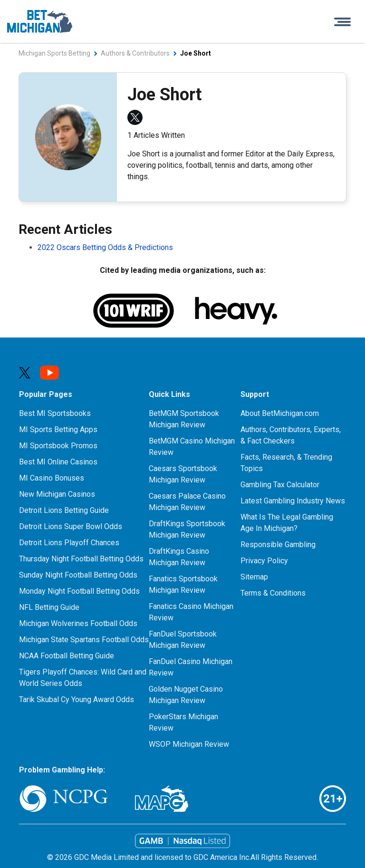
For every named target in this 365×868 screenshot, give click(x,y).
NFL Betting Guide (49, 607)
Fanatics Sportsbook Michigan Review (183, 584)
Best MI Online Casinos (58, 462)
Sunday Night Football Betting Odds (78, 575)
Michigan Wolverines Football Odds (78, 623)
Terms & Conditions (273, 593)
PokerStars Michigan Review (183, 722)
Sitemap (254, 577)
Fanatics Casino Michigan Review (191, 612)
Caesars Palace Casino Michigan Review (187, 502)
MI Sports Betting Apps (58, 429)
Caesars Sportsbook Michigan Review (183, 474)
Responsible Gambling (278, 545)
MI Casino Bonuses (52, 478)
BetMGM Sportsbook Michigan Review (184, 419)
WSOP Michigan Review (189, 744)
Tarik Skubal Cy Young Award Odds (77, 699)
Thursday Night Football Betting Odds (81, 559)
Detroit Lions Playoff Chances (69, 543)
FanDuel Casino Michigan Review (191, 667)
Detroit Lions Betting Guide (64, 510)
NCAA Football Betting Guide (67, 656)
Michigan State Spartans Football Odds (84, 640)
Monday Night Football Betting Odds (79, 591)
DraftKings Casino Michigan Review (179, 557)
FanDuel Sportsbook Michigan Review (183, 640)
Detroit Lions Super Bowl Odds (71, 526)
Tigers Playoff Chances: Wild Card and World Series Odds (83, 678)
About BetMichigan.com (280, 413)
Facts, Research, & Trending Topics (286, 463)
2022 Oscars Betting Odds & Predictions (105, 247)
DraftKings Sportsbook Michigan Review (187, 529)
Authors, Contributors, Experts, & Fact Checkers (291, 435)
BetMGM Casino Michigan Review (192, 447)
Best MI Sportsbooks (55, 413)
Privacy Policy (264, 561)
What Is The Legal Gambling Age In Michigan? (287, 523)
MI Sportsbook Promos (58, 446)
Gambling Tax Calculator (280, 485)
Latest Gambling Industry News (293, 501)
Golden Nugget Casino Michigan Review (186, 695)
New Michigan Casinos (57, 494)
